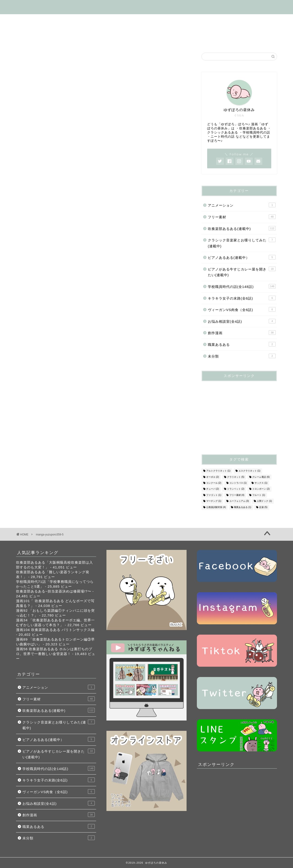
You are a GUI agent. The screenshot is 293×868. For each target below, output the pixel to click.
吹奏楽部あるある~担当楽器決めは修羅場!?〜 (54, 591)
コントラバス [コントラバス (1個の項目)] (238, 483)
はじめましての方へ (38, 20)
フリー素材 (31, 30)
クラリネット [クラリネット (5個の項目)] (236, 477)
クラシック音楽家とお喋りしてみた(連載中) (242, 243)
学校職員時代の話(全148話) (145, 20)
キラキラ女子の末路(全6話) (75, 30)
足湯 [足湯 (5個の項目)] (263, 507)
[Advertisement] (236, 413)
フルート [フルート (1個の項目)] (259, 495)
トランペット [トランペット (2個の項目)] (236, 489)
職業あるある (242, 344)
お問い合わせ (33, 41)
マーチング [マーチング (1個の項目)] (214, 501)
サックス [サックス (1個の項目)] (261, 483)
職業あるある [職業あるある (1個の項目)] (243, 507)
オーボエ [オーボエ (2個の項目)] (213, 477)
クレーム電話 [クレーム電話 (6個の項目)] (261, 477)
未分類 (242, 356)
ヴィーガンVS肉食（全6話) (132, 30)
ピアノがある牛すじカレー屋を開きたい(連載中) (242, 272)
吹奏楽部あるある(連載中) (88, 20)
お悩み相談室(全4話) (209, 30)
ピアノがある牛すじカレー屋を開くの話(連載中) (220, 20)
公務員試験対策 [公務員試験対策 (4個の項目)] (216, 507)
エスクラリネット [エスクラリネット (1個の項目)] (250, 471)
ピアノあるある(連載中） (242, 257)
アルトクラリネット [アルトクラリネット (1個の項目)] (218, 471)
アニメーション (242, 205)
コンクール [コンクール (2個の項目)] (214, 483)
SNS (242, 30)
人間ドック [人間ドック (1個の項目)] (264, 501)
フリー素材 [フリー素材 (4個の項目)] (237, 495)
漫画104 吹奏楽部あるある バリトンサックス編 (55, 630)
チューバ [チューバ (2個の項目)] (213, 489)
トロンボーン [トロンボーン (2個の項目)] (261, 489)
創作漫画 (173, 30)
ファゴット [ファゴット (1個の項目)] (214, 495)
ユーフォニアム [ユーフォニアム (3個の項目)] (239, 501)
